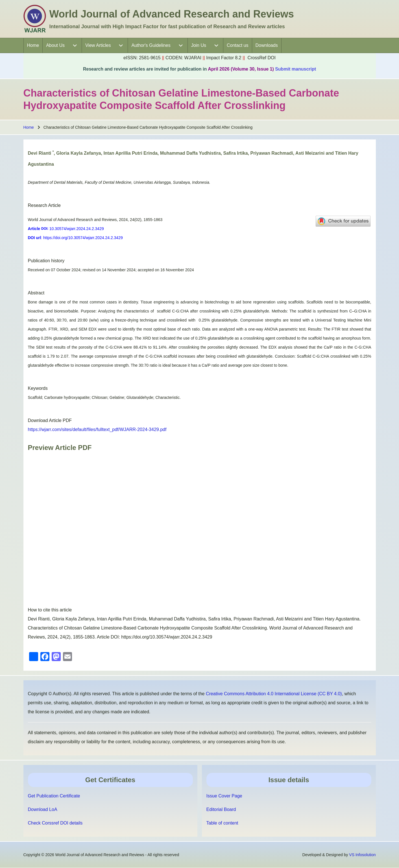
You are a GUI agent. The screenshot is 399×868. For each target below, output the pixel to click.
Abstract (36, 293)
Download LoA (43, 809)
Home (29, 127)
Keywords (38, 388)
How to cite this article (50, 610)
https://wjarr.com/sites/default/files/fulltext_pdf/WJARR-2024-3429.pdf (97, 429)
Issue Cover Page (224, 796)
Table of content (222, 823)
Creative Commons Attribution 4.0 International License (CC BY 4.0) (274, 694)
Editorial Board (221, 809)
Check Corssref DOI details (55, 823)
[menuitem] (33, 45)
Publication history (46, 261)
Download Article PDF (50, 420)
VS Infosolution (362, 855)
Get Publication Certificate (54, 796)
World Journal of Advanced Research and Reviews (172, 14)
